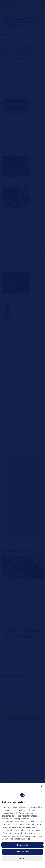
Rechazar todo (22, 852)
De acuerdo (22, 845)
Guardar (22, 858)
